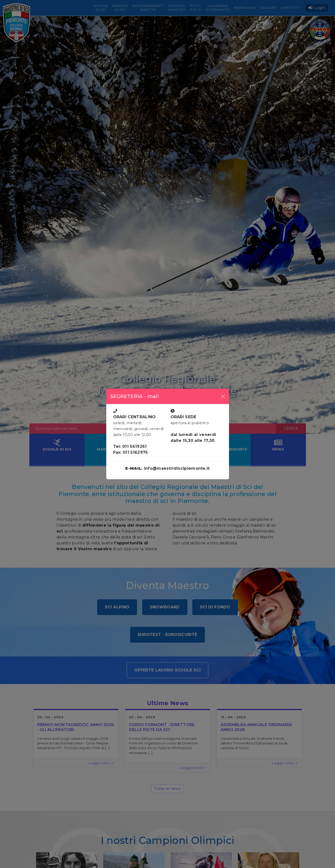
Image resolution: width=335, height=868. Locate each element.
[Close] (223, 396)
